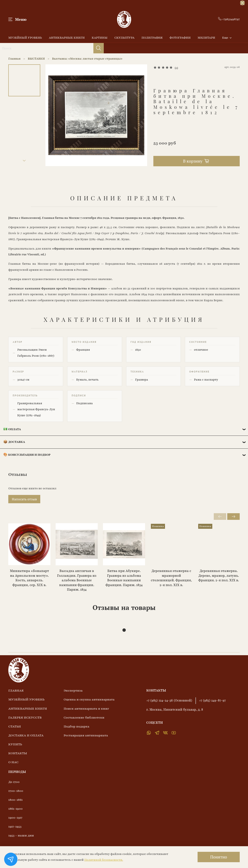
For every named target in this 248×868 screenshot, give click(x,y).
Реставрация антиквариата (86, 735)
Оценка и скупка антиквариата (89, 699)
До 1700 (14, 782)
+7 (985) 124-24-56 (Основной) (169, 700)
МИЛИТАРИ (206, 38)
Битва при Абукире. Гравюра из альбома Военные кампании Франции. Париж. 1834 (124, 578)
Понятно (219, 857)
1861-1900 (15, 809)
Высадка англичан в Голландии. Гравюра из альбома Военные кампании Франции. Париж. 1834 (77, 580)
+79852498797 (229, 19)
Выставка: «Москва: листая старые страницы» (87, 59)
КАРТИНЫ (100, 38)
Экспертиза (73, 690)
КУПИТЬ (15, 744)
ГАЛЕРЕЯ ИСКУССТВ (25, 717)
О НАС (13, 762)
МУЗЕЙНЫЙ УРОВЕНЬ (25, 38)
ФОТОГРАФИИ (180, 38)
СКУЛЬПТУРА (124, 38)
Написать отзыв (24, 499)
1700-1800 (16, 791)
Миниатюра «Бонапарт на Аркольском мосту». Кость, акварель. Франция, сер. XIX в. (29, 578)
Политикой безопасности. (104, 860)
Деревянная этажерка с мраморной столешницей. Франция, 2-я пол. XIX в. (171, 578)
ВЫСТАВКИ (36, 59)
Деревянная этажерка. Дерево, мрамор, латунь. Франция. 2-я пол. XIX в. (219, 576)
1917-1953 (15, 826)
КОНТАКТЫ (18, 753)
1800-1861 (15, 800)
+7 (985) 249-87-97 (212, 700)
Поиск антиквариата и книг (86, 709)
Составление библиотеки (84, 717)
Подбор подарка (76, 726)
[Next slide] (24, 161)
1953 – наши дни (21, 835)
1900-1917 (15, 818)
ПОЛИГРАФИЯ (152, 38)
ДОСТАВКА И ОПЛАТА (26, 735)
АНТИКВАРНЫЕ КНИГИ (67, 38)
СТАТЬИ (15, 726)
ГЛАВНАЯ (16, 690)
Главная (14, 59)
